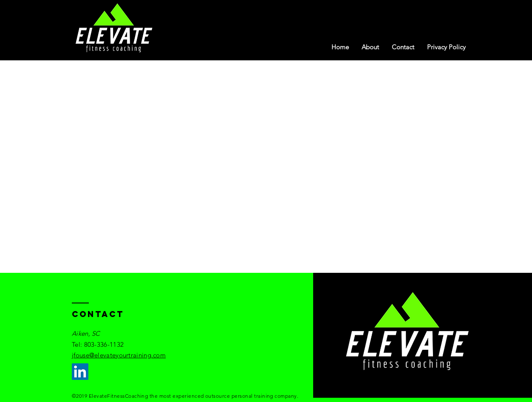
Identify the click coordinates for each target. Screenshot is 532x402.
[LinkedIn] (80, 372)
